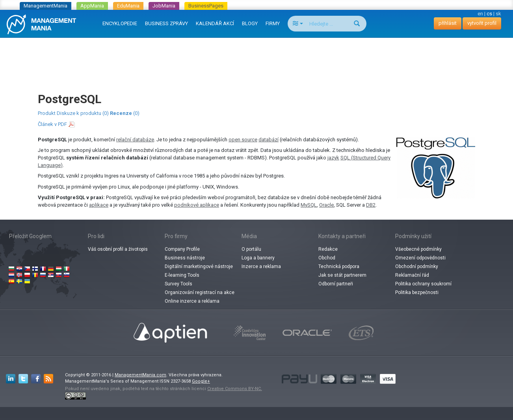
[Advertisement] (256, 57)
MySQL (309, 205)
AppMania (92, 6)
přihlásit (448, 23)
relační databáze (135, 140)
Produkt (47, 113)
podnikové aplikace (197, 205)
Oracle (326, 205)
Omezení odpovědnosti (420, 258)
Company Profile (182, 249)
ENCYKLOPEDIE (120, 23)
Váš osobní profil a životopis (118, 249)
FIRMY (273, 23)
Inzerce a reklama (261, 266)
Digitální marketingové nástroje (199, 266)
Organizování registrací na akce (200, 292)
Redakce (328, 249)
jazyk (333, 158)
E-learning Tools (182, 275)
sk (498, 14)
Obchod (327, 258)
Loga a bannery (258, 258)
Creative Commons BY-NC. (235, 389)
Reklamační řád (412, 275)
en (480, 14)
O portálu (251, 249)
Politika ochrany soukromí (423, 284)
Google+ (201, 381)
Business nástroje (185, 258)
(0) (125, 113)
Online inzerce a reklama (192, 301)
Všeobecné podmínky (418, 249)
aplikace (99, 205)
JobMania (164, 6)
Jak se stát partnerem (342, 275)
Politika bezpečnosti (417, 292)
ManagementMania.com (140, 375)
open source (243, 140)
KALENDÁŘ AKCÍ (215, 23)
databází (269, 140)
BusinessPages (206, 6)
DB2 (371, 205)
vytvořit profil (482, 23)
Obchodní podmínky (417, 266)
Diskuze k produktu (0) (83, 113)
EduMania (128, 6)
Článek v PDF (52, 124)
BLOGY (250, 23)
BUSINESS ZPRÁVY (166, 23)
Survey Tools (178, 284)
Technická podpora (339, 266)
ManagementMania (46, 6)
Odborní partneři (336, 284)
